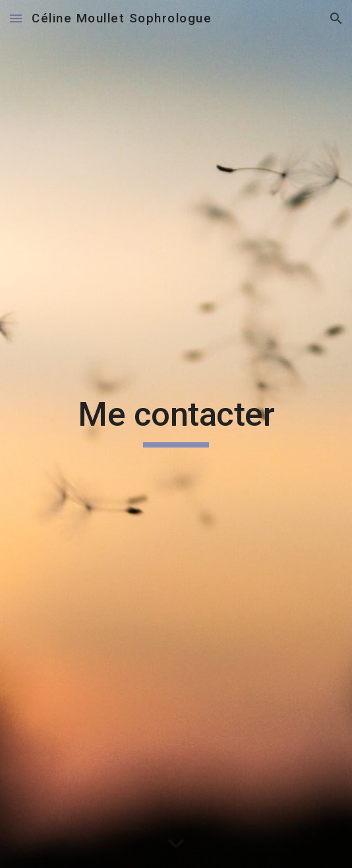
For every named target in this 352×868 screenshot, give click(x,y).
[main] (176, 434)
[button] (16, 18)
